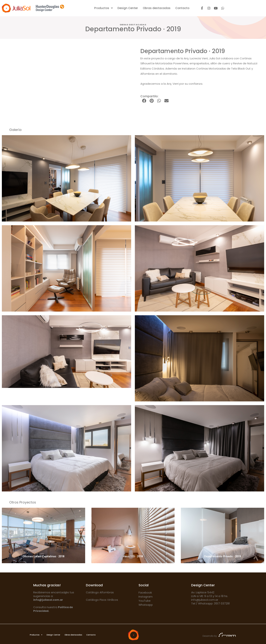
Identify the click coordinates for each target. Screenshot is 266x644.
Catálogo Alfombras (100, 592)
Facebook (145, 593)
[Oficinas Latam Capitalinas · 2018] (44, 535)
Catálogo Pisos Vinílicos (102, 600)
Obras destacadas (157, 8)
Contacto (182, 8)
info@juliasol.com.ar (205, 600)
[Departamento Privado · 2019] (222, 535)
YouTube (145, 601)
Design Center (128, 8)
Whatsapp (146, 605)
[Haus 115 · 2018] (133, 535)
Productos (103, 8)
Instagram (146, 597)
